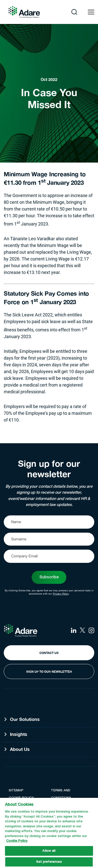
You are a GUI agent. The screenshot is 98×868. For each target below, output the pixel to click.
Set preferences (49, 862)
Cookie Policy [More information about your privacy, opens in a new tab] (17, 841)
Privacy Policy (61, 594)
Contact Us (49, 653)
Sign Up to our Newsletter (49, 672)
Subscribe (49, 577)
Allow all (49, 851)
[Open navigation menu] (91, 12)
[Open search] (74, 12)
